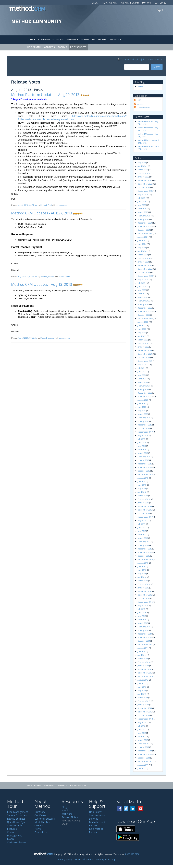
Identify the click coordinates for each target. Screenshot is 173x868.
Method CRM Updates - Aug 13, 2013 (42, 284)
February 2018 (144, 499)
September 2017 (145, 517)
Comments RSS (145, 108)
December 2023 (145, 265)
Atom (140, 104)
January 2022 (143, 347)
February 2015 (144, 627)
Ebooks (66, 810)
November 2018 (145, 467)
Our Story (40, 812)
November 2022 (145, 311)
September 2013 (145, 676)
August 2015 (143, 605)
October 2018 (144, 471)
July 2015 (141, 609)
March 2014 (143, 659)
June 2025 (142, 202)
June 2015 (142, 612)
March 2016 (143, 581)
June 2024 (142, 244)
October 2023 (144, 272)
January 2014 (143, 666)
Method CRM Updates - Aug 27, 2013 (42, 213)
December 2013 (145, 669)
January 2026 (143, 177)
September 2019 (145, 432)
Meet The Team (43, 822)
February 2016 (144, 584)
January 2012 (143, 747)
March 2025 (143, 212)
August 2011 (143, 765)
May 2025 (142, 205)
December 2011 (145, 751)
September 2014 (145, 644)
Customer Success (45, 819)
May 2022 (142, 333)
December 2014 (145, 634)
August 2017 (143, 520)
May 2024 (142, 248)
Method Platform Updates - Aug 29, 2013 (45, 95)
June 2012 (142, 729)
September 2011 (145, 761)
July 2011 (141, 768)
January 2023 (143, 304)
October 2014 (144, 641)
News (38, 829)
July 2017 (141, 524)
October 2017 (144, 513)
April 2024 (142, 251)
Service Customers (17, 815)
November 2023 (145, 269)
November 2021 (145, 354)
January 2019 (143, 460)
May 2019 (142, 446)
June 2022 (142, 329)
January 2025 (143, 219)
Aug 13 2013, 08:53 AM (27, 338)
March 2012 (143, 740)
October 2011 (144, 758)
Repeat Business (16, 819)
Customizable (15, 825)
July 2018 (141, 481)
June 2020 (142, 407)
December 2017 (145, 506)
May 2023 (142, 290)
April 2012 (142, 736)
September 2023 (145, 276)
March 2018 (143, 496)
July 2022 (141, 326)
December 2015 (145, 591)
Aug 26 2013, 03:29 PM (28, 277)
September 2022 (145, 318)
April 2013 (142, 694)
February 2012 (144, 744)
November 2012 (145, 712)
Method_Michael (47, 277)
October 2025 (144, 187)
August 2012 (143, 722)
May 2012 (142, 733)
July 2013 (141, 683)
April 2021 (142, 379)
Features (72, 40)
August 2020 (143, 400)
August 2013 (143, 680)
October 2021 (144, 357)
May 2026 (142, 163)
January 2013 (143, 705)
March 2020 (143, 414)
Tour (31, 40)
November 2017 (145, 510)
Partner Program (129, 3)
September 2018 (145, 474)
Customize (160, 3)
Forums (63, 47)
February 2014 (144, 662)
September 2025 (145, 191)
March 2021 (143, 382)
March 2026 (143, 170)
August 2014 (143, 648)
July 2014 (141, 651)
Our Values (40, 815)
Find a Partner (109, 3)
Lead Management (17, 812)
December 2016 (145, 549)
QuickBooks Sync (17, 822)
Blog (95, 3)
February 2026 (144, 173)
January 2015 (143, 630)
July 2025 (141, 198)
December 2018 (145, 464)
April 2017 (142, 535)
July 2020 (141, 403)
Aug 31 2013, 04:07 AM (27, 205)
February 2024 (144, 258)
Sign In (161, 10)
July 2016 (141, 566)
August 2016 (143, 563)
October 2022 (144, 315)
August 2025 (143, 194)
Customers (44, 40)
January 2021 (143, 389)
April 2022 (142, 336)
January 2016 (143, 588)
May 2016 (142, 574)
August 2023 (143, 279)
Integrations (88, 40)
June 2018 (142, 485)
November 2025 (145, 184)
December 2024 (145, 223)
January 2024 (143, 262)
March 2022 (143, 340)
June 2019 (142, 442)
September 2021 (145, 361)
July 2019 (141, 439)
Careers (39, 825)
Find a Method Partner (97, 824)
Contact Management (14, 834)
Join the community (152, 59)
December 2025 (145, 180)
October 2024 (144, 230)
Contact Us (41, 832)
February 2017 (144, 542)
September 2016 (145, 559)
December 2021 (145, 350)
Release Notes (78, 47)
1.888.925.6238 (132, 854)
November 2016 (145, 552)
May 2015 (142, 616)
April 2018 (142, 492)
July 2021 (141, 368)
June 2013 (142, 687)
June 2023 (142, 287)
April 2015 (142, 620)
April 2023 (142, 294)
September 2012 (145, 719)
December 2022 (145, 308)
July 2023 (141, 283)
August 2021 (143, 364)
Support (147, 3)
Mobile (11, 839)
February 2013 (144, 701)
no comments (62, 205)
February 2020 (144, 418)
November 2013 (145, 673)
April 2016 (142, 577)
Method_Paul (46, 205)
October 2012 (144, 715)
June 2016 (142, 570)
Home (140, 87)
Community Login (128, 59)
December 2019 (145, 425)
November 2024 (145, 226)
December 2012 (145, 708)
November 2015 (145, 595)
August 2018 (143, 478)
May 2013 (142, 690)
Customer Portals (17, 842)
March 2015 (143, 623)
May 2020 (142, 411)
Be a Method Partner (96, 830)
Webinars (49, 47)
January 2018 (143, 503)
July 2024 (141, 240)
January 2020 (143, 421)
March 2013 (143, 698)
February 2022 (144, 343)
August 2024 (143, 237)
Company (115, 40)
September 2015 (145, 602)
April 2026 (142, 166)
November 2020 (145, 396)
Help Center (34, 47)
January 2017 (143, 545)
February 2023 (144, 301)
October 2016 (144, 556)
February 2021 (144, 386)
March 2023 (143, 297)
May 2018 (142, 488)
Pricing (102, 40)
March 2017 (143, 538)
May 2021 (142, 375)
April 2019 (142, 450)
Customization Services (97, 817)
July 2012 (141, 726)
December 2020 (145, 393)
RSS (139, 100)
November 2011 (145, 754)
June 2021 (142, 372)
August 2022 (143, 322)
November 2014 (145, 637)
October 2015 (144, 598)
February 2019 (144, 457)
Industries (58, 40)
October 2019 (144, 428)
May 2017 (142, 531)
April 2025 (142, 209)
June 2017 (142, 527)
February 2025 (144, 216)
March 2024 (143, 255)
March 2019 (143, 453)
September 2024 (145, 233)
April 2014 (142, 655)
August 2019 (143, 435)
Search (157, 67)
